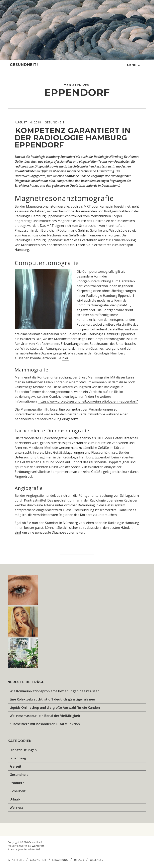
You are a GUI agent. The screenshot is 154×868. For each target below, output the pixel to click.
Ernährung (18, 758)
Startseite (16, 860)
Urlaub (15, 799)
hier (94, 245)
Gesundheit (55, 122)
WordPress (38, 846)
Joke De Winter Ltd (29, 849)
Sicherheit (18, 791)
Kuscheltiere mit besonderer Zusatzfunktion (45, 724)
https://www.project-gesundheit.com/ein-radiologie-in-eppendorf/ (88, 401)
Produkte (17, 783)
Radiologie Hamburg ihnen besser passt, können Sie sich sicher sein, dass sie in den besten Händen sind (77, 528)
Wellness (17, 807)
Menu (132, 65)
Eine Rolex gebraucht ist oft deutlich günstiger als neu (52, 699)
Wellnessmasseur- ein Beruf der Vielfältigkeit (45, 716)
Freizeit (16, 766)
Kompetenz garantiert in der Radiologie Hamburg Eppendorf (73, 138)
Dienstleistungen (23, 750)
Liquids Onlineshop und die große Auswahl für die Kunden (55, 708)
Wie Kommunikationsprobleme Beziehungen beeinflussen (55, 691)
